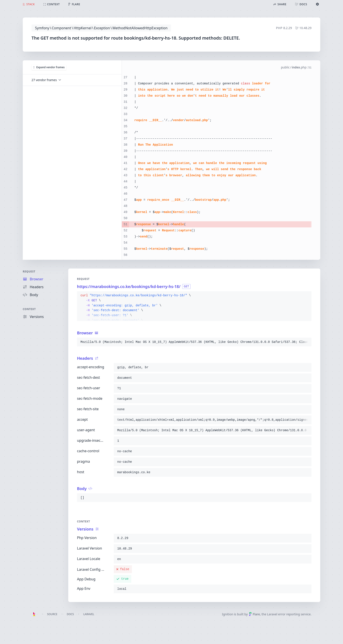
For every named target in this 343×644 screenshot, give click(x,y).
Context (29, 309)
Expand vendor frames (49, 67)
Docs (70, 614)
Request (29, 271)
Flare (254, 614)
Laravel (89, 614)
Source (52, 614)
